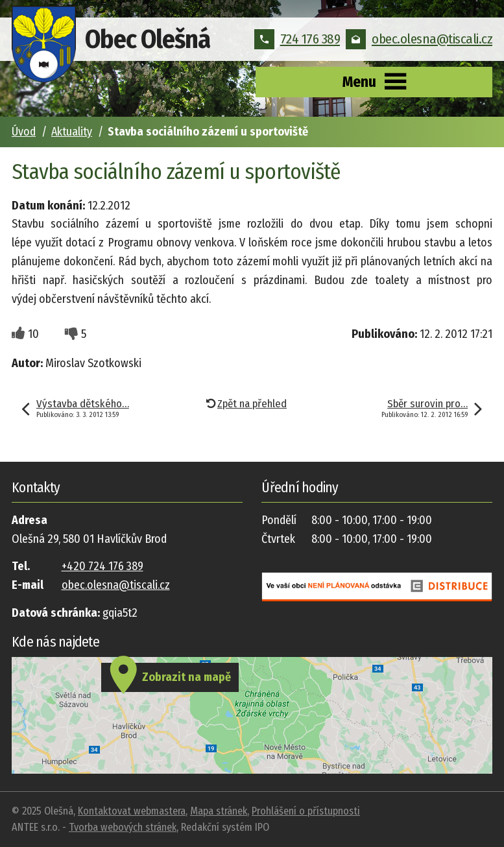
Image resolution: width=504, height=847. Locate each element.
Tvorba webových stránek (123, 827)
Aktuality (72, 132)
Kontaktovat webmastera (132, 811)
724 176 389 (297, 39)
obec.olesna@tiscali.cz (419, 39)
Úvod (24, 132)
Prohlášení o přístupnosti (306, 811)
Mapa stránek (219, 811)
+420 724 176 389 (102, 566)
